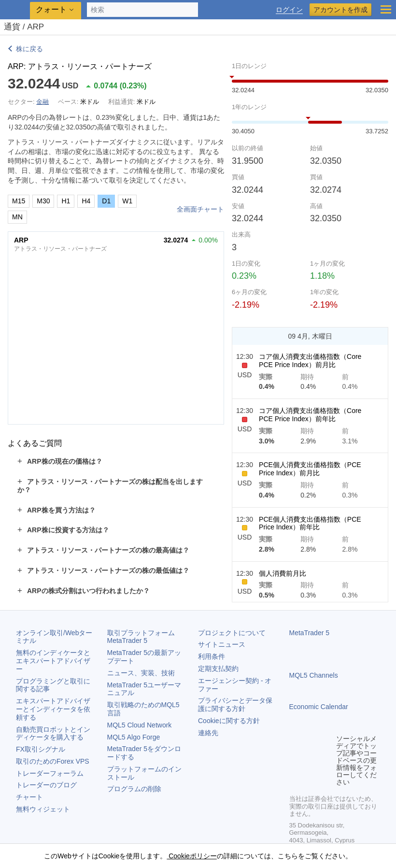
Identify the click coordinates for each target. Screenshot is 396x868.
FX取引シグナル (41, 749)
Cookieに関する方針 (229, 721)
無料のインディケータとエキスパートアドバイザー (53, 661)
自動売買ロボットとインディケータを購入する (53, 733)
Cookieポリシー (191, 856)
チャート (29, 797)
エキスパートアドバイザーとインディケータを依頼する (53, 709)
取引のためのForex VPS (53, 761)
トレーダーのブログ (46, 785)
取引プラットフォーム (144, 637)
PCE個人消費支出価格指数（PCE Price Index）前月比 (310, 469)
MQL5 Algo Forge (134, 737)
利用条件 (212, 656)
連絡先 (208, 733)
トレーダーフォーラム (50, 773)
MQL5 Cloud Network (140, 725)
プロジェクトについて (232, 633)
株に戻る (29, 49)
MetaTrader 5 (310, 633)
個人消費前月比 (283, 573)
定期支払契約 (218, 669)
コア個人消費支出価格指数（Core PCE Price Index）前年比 (310, 415)
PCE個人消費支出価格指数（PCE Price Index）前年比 (310, 523)
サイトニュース (222, 644)
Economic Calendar (319, 707)
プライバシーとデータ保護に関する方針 (235, 704)
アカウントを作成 (340, 10)
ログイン (289, 10)
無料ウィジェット (43, 809)
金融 (42, 102)
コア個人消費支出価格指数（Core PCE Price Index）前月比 (310, 361)
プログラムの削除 (134, 789)
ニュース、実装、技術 (141, 673)
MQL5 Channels (314, 675)
